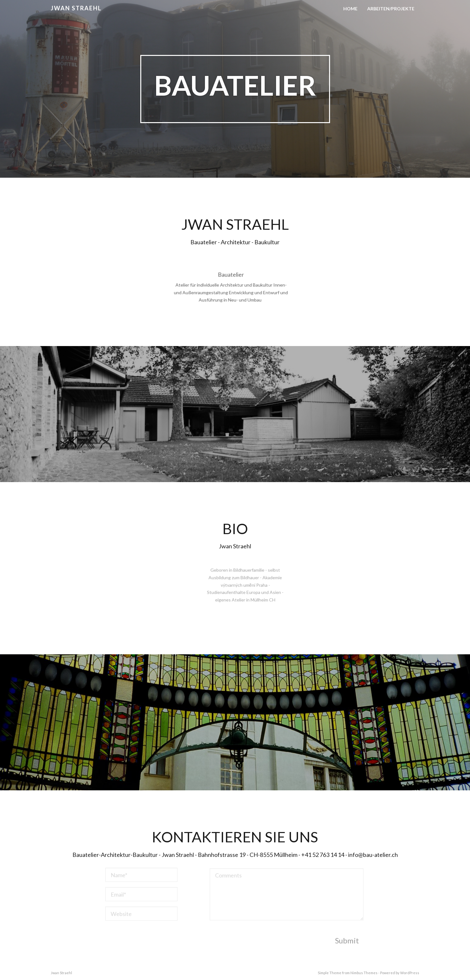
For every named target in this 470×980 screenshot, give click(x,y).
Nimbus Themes (364, 973)
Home (350, 9)
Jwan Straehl (76, 8)
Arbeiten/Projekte (391, 9)
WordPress (410, 973)
